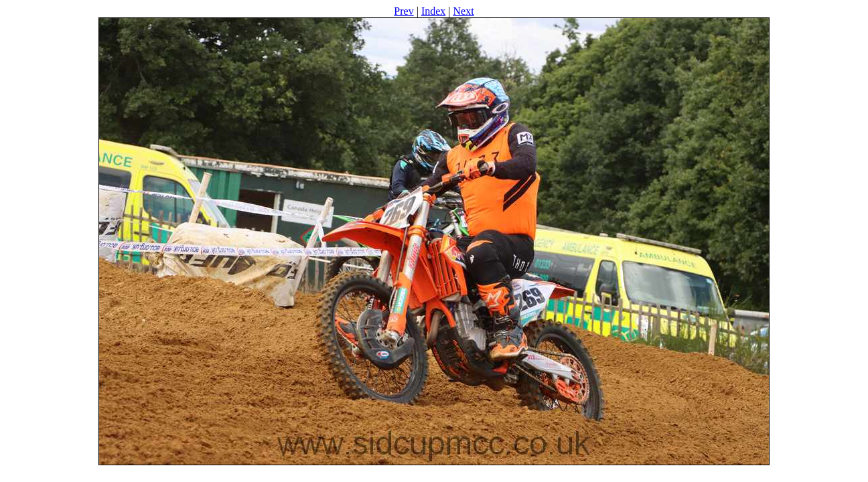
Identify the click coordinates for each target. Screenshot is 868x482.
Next (464, 11)
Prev (404, 11)
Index (433, 11)
